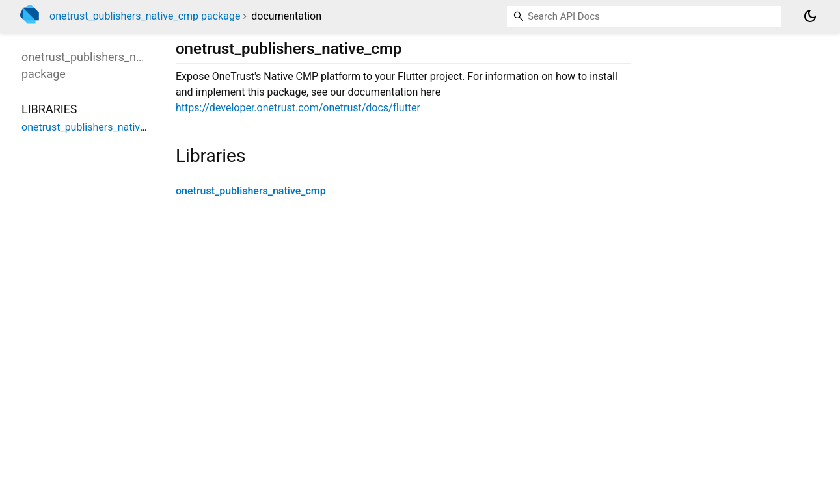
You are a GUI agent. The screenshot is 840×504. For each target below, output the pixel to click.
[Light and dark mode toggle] (810, 16)
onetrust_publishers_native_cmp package (145, 16)
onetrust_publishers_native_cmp (251, 191)
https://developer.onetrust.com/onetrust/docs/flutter (298, 108)
